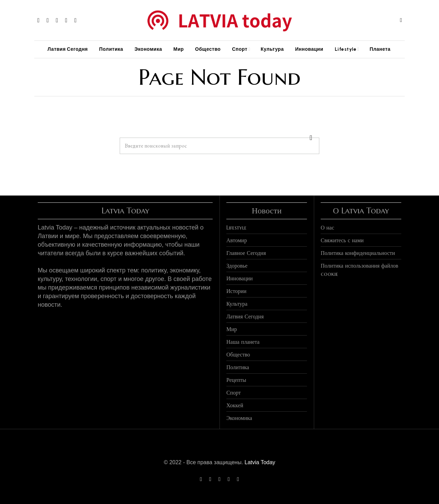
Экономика (239, 418)
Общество (238, 354)
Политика (238, 367)
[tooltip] (38, 20)
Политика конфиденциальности (358, 253)
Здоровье (237, 266)
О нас (327, 227)
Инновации (240, 278)
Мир (232, 329)
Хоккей (235, 405)
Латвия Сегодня (245, 316)
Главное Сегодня (246, 253)
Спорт (234, 392)
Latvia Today (260, 462)
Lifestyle (236, 227)
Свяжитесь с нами (342, 240)
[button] (311, 138)
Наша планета (243, 342)
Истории (236, 291)
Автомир (237, 240)
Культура (237, 304)
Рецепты (236, 380)
